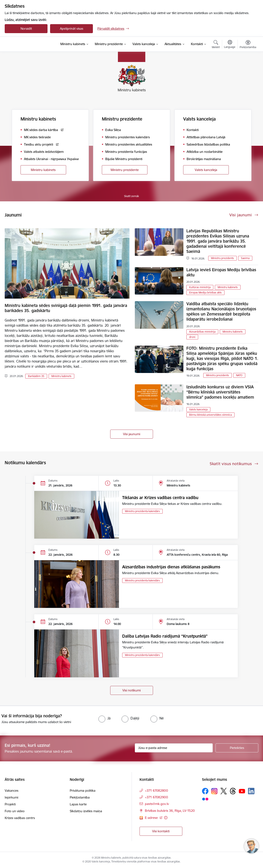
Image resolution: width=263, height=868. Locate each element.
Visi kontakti (161, 831)
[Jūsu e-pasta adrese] (174, 748)
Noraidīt (26, 29)
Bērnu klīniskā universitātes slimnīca (210, 415)
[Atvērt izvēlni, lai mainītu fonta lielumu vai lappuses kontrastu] (248, 45)
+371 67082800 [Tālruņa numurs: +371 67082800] (156, 791)
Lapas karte (78, 804)
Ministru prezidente (125, 170)
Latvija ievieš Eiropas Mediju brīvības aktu (221, 272)
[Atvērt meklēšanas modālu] (216, 45)
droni (192, 337)
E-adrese (152, 818)
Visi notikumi (131, 690)
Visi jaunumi (132, 434)
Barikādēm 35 (36, 376)
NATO (239, 375)
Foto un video (15, 811)
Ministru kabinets (43, 170)
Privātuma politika (83, 791)
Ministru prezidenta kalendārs (142, 511)
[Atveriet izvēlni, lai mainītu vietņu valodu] (230, 45)
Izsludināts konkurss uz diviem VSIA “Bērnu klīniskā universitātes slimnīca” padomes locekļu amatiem (220, 392)
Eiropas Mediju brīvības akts (205, 293)
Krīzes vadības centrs (20, 818)
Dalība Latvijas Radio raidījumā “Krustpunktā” (165, 636)
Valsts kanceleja (206, 170)
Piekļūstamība (80, 797)
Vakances (12, 791)
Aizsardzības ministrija (202, 332)
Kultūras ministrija (200, 287)
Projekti (10, 804)
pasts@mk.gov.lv (157, 804)
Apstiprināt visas (72, 29)
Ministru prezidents (222, 258)
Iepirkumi (11, 797)
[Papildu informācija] (166, 818)
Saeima (245, 258)
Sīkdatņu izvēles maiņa (86, 811)
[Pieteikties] (237, 748)
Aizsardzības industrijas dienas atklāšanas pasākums (171, 567)
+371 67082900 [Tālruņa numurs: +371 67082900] (156, 797)
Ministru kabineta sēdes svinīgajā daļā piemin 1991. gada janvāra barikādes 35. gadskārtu (66, 308)
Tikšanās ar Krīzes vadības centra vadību (160, 498)
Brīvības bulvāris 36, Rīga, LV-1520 (170, 811)
